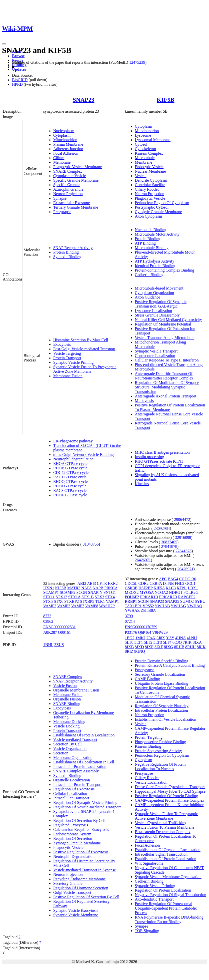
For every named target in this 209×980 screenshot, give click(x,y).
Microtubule (145, 158)
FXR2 (113, 583)
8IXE (149, 647)
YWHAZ (132, 610)
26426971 (143, 560)
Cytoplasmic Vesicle (70, 176)
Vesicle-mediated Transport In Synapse (84, 870)
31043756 (91, 544)
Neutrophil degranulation (73, 459)
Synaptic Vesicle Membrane (76, 915)
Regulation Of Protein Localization (163, 890)
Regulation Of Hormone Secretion (81, 888)
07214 (130, 621)
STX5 (48, 601)
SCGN (82, 592)
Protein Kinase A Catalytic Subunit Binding (170, 665)
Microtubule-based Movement (159, 288)
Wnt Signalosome (149, 863)
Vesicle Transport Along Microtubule (164, 338)
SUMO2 (187, 601)
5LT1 (138, 642)
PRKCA (111, 588)
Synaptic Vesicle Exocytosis (76, 910)
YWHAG (178, 606)
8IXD (139, 647)
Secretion (61, 753)
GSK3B (131, 588)
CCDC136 (188, 579)
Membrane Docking (69, 722)
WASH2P (107, 606)
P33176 (131, 632)
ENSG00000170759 (141, 627)
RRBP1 (131, 601)
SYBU (200, 601)
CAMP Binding (147, 679)
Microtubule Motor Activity (157, 234)
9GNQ (140, 651)
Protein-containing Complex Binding (164, 270)
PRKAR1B (149, 597)
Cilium (59, 158)
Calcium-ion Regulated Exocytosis (81, 829)
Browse (18, 56)
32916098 (183, 537)
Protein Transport (67, 358)
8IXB (129, 647)
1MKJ (140, 638)
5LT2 (148, 642)
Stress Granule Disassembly (157, 315)
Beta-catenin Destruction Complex (162, 832)
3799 (129, 616)
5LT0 (129, 642)
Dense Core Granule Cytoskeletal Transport (170, 787)
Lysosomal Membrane (153, 140)
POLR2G (191, 592)
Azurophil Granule (68, 189)
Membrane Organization (73, 758)
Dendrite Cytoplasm (151, 180)
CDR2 (143, 583)
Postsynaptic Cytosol (152, 207)
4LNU (192, 638)
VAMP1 (112, 601)
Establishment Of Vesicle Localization (165, 719)
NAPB (98, 588)
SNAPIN (95, 592)
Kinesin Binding (148, 746)
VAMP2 (50, 606)
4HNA (180, 638)
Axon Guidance (147, 297)
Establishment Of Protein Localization (84, 735)
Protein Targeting (149, 737)
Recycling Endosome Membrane (79, 879)
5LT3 (158, 642)
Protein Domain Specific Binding (161, 661)
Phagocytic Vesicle (150, 198)
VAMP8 (92, 606)
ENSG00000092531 (59, 627)
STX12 (61, 597)
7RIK (187, 642)
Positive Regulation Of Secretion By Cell (86, 897)
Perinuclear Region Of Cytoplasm (162, 203)
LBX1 (193, 588)
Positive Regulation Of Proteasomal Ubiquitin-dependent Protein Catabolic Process (166, 908)
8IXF (159, 647)
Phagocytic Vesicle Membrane (77, 167)
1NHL (48, 645)
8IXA (197, 642)
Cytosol (141, 144)
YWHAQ (195, 606)
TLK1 (100, 601)
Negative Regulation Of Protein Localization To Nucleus (160, 767)
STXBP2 (71, 601)
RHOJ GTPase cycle (70, 486)
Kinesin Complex (149, 153)
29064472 (182, 519)
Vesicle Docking (66, 726)
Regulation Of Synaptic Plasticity (162, 706)
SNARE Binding (67, 704)
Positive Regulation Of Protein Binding (166, 796)
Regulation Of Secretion (73, 838)
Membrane (62, 162)
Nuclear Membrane (150, 171)
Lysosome (143, 135)
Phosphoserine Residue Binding (160, 742)
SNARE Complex (68, 171)
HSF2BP (145, 588)
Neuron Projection (68, 194)
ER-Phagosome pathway (73, 441)
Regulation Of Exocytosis (74, 789)
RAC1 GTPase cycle (70, 477)
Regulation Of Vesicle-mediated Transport (87, 807)
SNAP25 (172, 601)
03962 (48, 621)
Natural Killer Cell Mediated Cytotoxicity (168, 320)
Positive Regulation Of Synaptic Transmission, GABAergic (161, 304)
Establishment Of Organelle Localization (167, 850)
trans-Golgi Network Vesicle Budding (83, 455)
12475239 (137, 62)
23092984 (162, 528)
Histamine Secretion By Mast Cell (81, 340)
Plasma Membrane (68, 144)
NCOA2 (161, 592)
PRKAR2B (168, 597)
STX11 (49, 597)
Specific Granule (67, 185)
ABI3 (91, 583)
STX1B (88, 597)
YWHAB (162, 606)
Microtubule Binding (152, 248)
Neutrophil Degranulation (74, 856)
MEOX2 (132, 592)
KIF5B (166, 100)
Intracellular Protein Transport (77, 785)
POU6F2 (132, 597)
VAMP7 (78, 606)
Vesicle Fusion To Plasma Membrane (164, 827)
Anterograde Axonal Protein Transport (165, 396)
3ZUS (59, 645)
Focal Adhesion (66, 153)
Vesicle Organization (70, 749)
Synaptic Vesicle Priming (73, 362)
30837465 (169, 542)
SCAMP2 (67, 592)
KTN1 (182, 588)
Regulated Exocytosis (71, 825)
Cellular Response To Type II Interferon (167, 360)
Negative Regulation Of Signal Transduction (170, 895)
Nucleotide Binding (150, 230)
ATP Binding (145, 243)
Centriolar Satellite (150, 185)
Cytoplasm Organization (154, 293)
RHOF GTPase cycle (70, 495)
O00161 (64, 632)
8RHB (179, 647)
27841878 (169, 546)
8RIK (201, 647)
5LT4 (167, 642)
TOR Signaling (147, 931)
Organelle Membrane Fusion (76, 690)
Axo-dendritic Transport (154, 899)
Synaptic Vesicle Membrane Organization (168, 877)
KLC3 (171, 588)
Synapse (60, 198)
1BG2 (129, 638)
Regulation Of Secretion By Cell (79, 820)
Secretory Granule (68, 883)
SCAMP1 (51, 592)
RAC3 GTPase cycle (70, 490)
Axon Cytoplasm (148, 216)
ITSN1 (49, 588)
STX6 (58, 601)
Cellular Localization (70, 794)
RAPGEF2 (187, 597)
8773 (47, 616)
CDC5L (131, 583)
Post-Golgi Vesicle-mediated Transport (84, 349)
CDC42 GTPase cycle (71, 473)
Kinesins (142, 484)
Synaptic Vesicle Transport (156, 351)
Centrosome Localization (155, 356)
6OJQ (177, 642)
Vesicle (140, 176)
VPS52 (148, 606)
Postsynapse (144, 670)
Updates (19, 69)
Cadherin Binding (149, 275)
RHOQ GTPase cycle (70, 482)
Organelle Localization (72, 780)
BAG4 (173, 579)
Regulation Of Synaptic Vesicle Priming (85, 803)
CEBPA (156, 583)
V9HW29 (160, 632)
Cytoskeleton (145, 149)
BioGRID (20, 80)
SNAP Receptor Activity (73, 248)
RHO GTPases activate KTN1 (159, 461)
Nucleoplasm (64, 131)
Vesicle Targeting (67, 353)
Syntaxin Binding (67, 257)
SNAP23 (84, 100)
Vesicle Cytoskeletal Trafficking (160, 823)
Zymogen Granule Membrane (77, 843)
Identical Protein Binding (155, 266)
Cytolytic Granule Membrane (158, 212)
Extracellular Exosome (71, 203)
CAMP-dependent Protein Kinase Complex (169, 800)
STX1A (74, 597)
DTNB (168, 583)
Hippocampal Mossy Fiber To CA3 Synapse (170, 791)
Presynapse (62, 212)
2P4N (151, 638)
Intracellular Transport (71, 798)
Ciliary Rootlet (147, 189)
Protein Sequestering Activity (158, 751)
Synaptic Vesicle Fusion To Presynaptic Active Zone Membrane (85, 369)
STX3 (99, 597)
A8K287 (50, 632)
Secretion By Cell (67, 744)
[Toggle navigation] (4, 44)
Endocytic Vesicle (149, 167)
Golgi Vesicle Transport (72, 892)
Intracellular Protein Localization (80, 767)
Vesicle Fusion (65, 686)
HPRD (17, 84)
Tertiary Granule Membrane (76, 207)
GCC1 (190, 583)
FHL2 (179, 583)
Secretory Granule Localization (160, 674)
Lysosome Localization (153, 311)
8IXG (168, 647)
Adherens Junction (68, 149)
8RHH (190, 647)
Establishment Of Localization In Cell (84, 762)
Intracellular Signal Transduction (161, 854)
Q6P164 (144, 632)
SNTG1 (110, 592)
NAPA (86, 588)
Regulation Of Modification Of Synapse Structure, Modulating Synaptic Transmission (167, 387)
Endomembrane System (72, 834)
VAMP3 (64, 606)
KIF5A (159, 588)
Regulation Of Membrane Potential (163, 324)
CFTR (102, 583)
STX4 (110, 597)
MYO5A (146, 592)
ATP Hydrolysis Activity (154, 261)
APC (163, 579)
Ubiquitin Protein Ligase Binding (161, 683)
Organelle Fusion (67, 699)
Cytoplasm (62, 135)
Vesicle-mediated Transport (75, 740)
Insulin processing (149, 457)
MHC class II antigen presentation (162, 452)
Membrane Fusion (68, 376)
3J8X (161, 638)
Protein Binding (66, 252)
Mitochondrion (65, 140)
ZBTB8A (148, 610)
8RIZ (129, 651)
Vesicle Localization (151, 782)
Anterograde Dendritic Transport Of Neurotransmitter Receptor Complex (164, 376)
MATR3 (74, 588)
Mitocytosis (144, 401)
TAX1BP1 (133, 606)
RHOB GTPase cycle (70, 468)
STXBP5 (87, 601)
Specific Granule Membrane (76, 180)
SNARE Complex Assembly (76, 771)
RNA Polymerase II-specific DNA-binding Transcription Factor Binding (169, 919)
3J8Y (170, 638)
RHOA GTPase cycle (70, 464)
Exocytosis (62, 344)
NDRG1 (176, 592)
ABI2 (82, 583)
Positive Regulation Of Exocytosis (81, 852)
